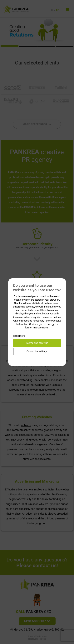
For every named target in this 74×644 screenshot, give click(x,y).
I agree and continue (37, 343)
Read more (19, 336)
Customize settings (37, 351)
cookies (19, 300)
